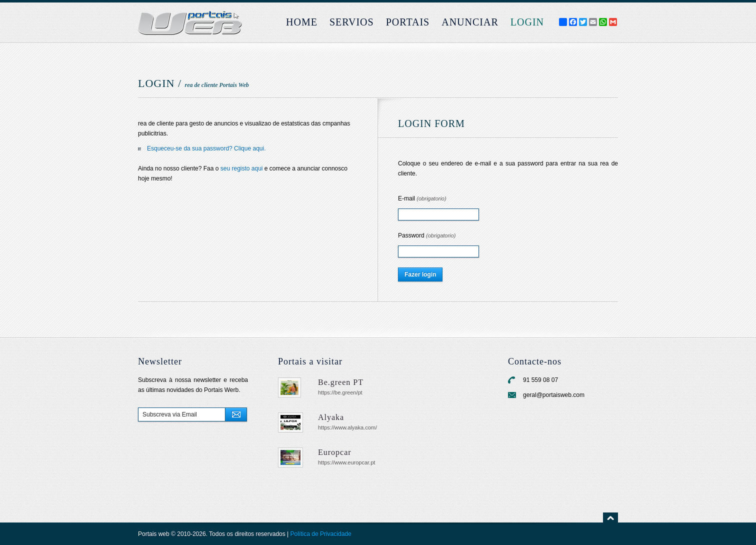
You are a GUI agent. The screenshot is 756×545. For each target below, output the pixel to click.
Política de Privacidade (321, 534)
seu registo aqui (242, 168)
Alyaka (331, 417)
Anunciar (470, 22)
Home (302, 22)
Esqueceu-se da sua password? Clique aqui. (206, 148)
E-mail (422, 198)
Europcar (335, 452)
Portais (408, 22)
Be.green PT (341, 382)
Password (427, 235)
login (527, 22)
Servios (352, 22)
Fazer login (420, 274)
